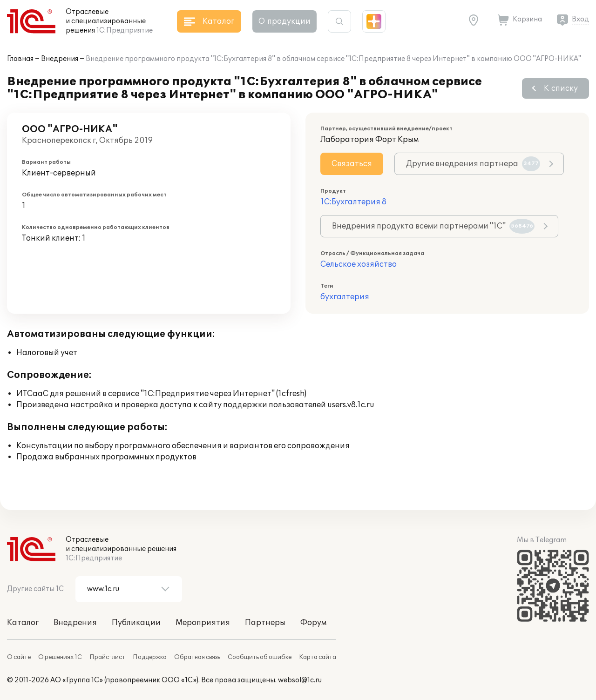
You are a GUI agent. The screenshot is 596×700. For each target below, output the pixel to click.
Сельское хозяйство (359, 264)
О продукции (284, 21)
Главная (20, 59)
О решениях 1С (60, 657)
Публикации (136, 623)
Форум (313, 623)
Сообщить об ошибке (260, 657)
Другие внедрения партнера (473, 164)
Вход (580, 19)
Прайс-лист (107, 657)
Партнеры (265, 623)
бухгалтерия (345, 297)
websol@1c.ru (300, 680)
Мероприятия (203, 623)
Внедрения (60, 59)
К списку (561, 88)
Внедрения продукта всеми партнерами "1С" (433, 226)
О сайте (19, 657)
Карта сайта (318, 657)
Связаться (352, 164)
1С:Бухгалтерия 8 (353, 202)
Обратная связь (197, 657)
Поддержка (150, 657)
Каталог (23, 623)
